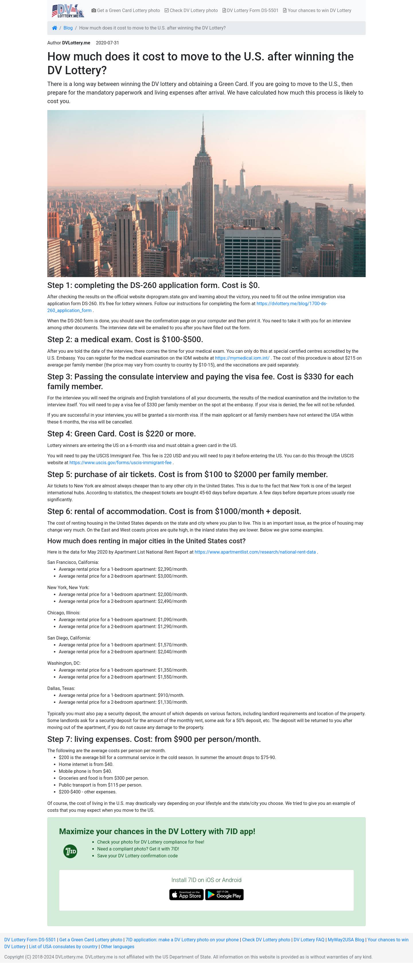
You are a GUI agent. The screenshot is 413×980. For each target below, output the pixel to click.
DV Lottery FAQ (309, 940)
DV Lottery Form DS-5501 (251, 10)
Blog (68, 28)
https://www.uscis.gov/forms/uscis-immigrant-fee (120, 463)
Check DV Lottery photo (191, 10)
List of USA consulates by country (63, 947)
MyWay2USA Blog (346, 940)
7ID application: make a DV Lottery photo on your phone (182, 940)
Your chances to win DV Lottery (317, 10)
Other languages (118, 947)
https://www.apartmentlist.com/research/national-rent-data (255, 552)
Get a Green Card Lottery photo (126, 10)
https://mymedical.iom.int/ (242, 358)
